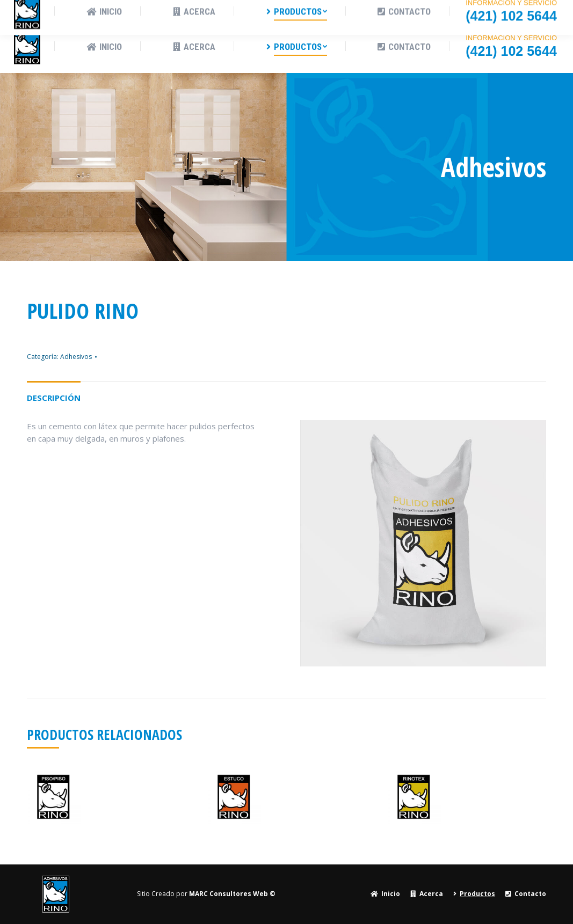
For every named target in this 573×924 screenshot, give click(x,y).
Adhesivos (76, 357)
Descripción (54, 398)
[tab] (54, 393)
